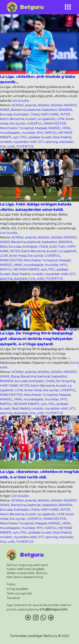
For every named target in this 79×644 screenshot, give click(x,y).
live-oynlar (17, 124)
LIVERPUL (35, 124)
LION (60, 119)
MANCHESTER (55, 124)
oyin (16, 137)
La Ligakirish (46, 119)
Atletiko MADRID (64, 105)
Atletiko (44, 105)
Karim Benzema (12, 119)
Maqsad (41, 128)
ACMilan (18, 105)
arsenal (31, 105)
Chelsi (35, 114)
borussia (6, 114)
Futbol (11, 584)
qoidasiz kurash (40, 137)
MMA (66, 128)
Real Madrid (62, 137)
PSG (24, 137)
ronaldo (6, 142)
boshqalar (21, 114)
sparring (52, 142)
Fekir (62, 247)
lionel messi (18, 256)
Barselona (19, 110)
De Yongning (66, 381)
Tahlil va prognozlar (19, 593)
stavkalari (66, 142)
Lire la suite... (21, 101)
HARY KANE (50, 114)
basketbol (50, 110)
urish (11, 146)
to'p (3, 146)
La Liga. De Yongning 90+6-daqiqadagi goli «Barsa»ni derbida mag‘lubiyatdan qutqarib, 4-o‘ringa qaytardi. (36, 339)
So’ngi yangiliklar (18, 589)
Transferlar (13, 598)
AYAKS (5, 110)
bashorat (34, 110)
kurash (31, 119)
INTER (65, 114)
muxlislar (28, 133)
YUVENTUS (25, 146)
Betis (4, 247)
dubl (53, 247)
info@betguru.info (54, 609)
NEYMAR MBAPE (26, 269)
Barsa (15, 376)
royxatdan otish (25, 142)
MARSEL (55, 128)
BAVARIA (66, 110)
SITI (41, 142)
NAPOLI (51, 133)
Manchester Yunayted (17, 128)
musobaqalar (10, 133)
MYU (40, 133)
